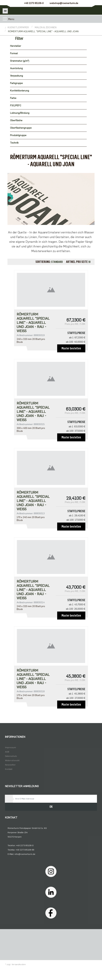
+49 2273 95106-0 (34, 3)
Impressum (11, 747)
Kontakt (9, 769)
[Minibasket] (97, 10)
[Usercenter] (88, 10)
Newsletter (10, 765)
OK (51, 807)
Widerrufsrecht (12, 760)
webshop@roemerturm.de (64, 3)
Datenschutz (11, 756)
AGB (7, 752)
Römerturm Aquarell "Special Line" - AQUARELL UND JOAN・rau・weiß (33, 323)
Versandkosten (19, 964)
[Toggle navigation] (5, 19)
